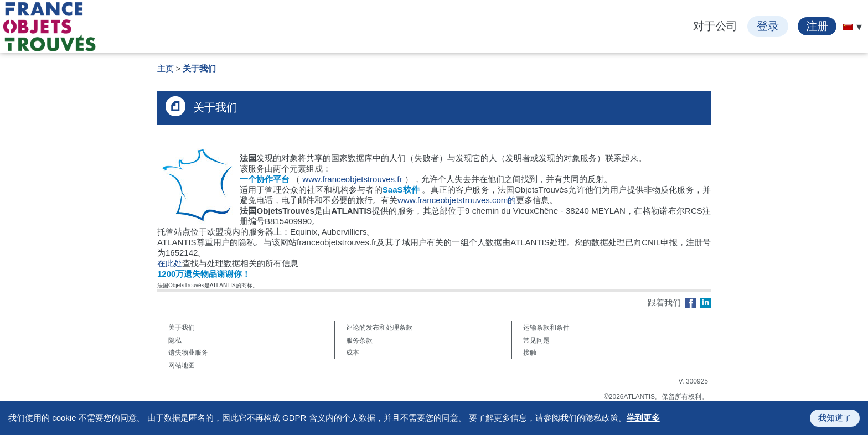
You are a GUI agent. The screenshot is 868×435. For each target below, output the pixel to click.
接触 (530, 353)
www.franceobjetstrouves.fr (352, 179)
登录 (768, 26)
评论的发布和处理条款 (379, 328)
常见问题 (536, 340)
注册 (817, 26)
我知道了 (835, 418)
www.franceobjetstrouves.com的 (457, 200)
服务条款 (359, 340)
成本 (353, 353)
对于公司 (715, 26)
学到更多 (643, 418)
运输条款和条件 (546, 328)
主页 (166, 68)
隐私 (175, 340)
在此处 (170, 263)
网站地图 (182, 365)
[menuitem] (848, 27)
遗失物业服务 (188, 353)
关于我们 (199, 68)
